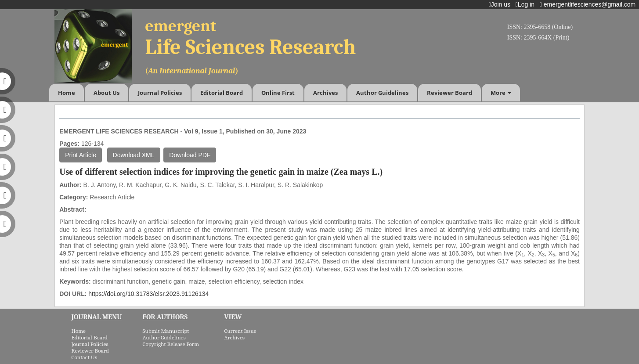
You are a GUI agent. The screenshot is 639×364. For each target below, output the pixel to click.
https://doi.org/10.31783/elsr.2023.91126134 (148, 294)
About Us (106, 93)
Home (67, 93)
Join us (501, 4)
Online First (278, 93)
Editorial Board (222, 93)
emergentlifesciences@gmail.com (589, 4)
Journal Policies (160, 93)
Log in (527, 4)
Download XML (134, 155)
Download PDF (190, 155)
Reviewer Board (449, 93)
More (501, 93)
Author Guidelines (382, 93)
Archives (325, 93)
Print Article (81, 155)
